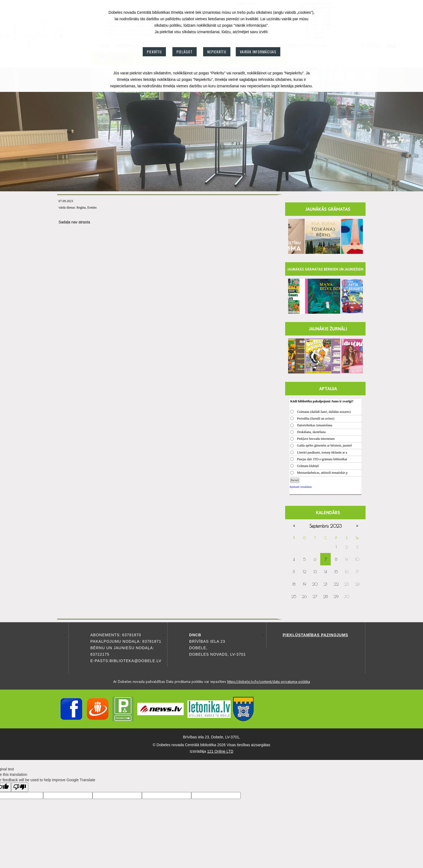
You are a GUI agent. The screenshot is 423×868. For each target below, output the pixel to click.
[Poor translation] (20, 787)
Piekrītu (154, 52)
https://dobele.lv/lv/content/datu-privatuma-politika (269, 682)
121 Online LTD (220, 751)
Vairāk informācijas (258, 52)
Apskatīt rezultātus (301, 487)
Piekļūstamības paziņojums (315, 635)
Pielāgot (185, 52)
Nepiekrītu (217, 52)
